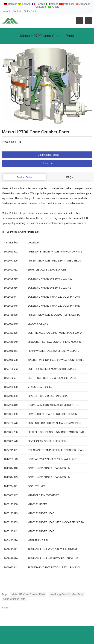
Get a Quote (31, 11)
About (7, 11)
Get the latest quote (48, 155)
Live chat (48, 163)
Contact (17, 11)
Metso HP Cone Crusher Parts (28, 594)
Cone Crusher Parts (14, 599)
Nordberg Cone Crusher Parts (67, 594)
